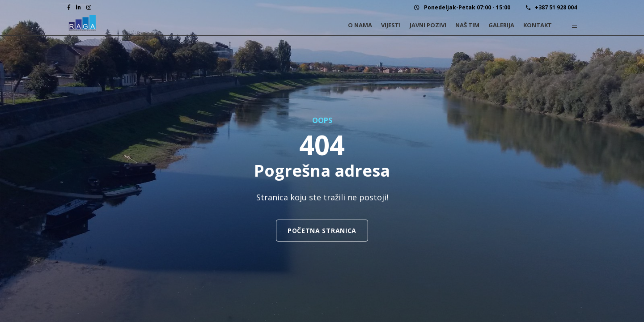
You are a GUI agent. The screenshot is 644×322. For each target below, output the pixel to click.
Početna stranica (322, 231)
